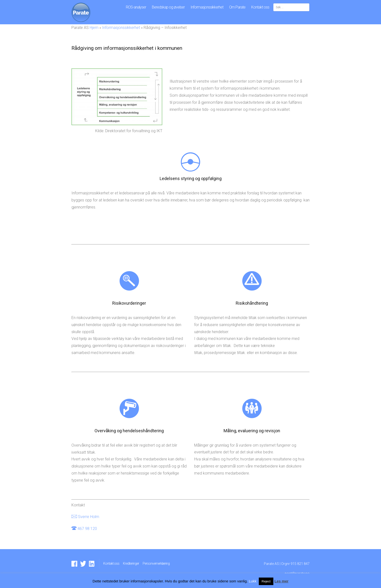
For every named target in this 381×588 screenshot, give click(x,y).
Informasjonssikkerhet (207, 7)
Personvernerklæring (156, 563)
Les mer (282, 581)
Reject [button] (266, 581)
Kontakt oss (260, 7)
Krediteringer (131, 563)
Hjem (94, 28)
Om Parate (237, 7)
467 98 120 (87, 529)
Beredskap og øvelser (168, 7)
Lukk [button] (253, 581)
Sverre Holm (89, 517)
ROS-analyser (136, 7)
